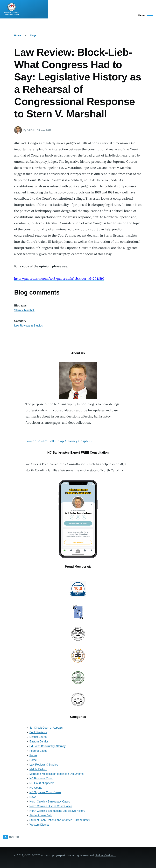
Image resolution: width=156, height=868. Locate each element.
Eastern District (39, 742)
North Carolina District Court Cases (51, 806)
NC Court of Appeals (42, 783)
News (33, 797)
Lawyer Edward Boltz (41, 441)
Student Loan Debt (41, 815)
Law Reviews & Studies (28, 326)
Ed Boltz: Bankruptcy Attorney (48, 746)
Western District (39, 825)
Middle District (38, 769)
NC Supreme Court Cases (45, 792)
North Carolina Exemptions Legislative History (57, 811)
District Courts (38, 737)
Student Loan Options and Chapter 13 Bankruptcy (60, 820)
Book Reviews (38, 732)
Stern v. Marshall (24, 310)
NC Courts (36, 788)
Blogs (33, 35)
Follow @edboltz (106, 855)
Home (17, 35)
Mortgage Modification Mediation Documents (57, 774)
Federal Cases (38, 751)
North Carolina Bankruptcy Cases (50, 802)
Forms (33, 755)
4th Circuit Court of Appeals (46, 728)
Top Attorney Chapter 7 (75, 441)
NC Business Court (41, 778)
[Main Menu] (144, 15)
